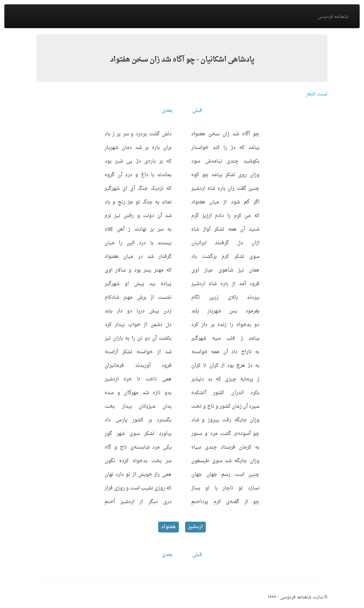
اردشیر (195, 527)
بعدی (167, 111)
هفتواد (169, 527)
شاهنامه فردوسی (333, 17)
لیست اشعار (317, 94)
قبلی (197, 111)
